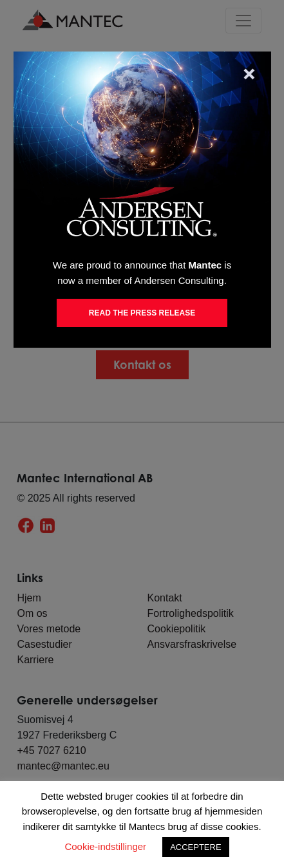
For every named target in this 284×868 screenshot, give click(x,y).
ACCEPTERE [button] (195, 847)
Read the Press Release (142, 313)
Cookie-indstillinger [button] (105, 846)
